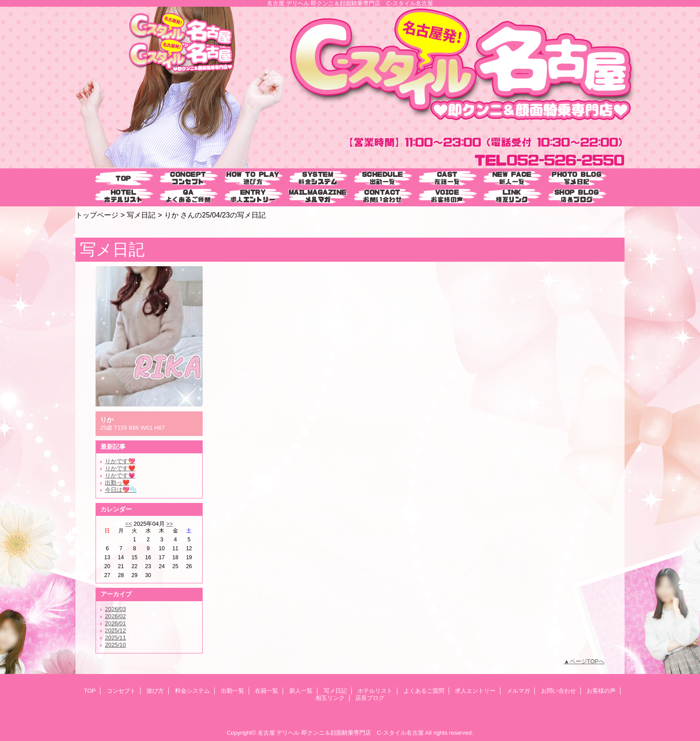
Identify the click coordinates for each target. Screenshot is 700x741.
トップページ (97, 215)
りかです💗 (120, 475)
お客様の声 (601, 691)
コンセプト (121, 691)
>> (169, 524)
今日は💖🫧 (121, 490)
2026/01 (115, 623)
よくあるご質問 (424, 691)
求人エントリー (475, 691)
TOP (123, 178)
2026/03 (115, 609)
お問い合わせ (558, 691)
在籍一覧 (267, 691)
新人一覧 (301, 691)
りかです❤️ (120, 468)
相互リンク (330, 698)
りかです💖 (120, 461)
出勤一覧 (233, 691)
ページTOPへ (587, 661)
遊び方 (155, 691)
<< (128, 524)
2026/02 (115, 616)
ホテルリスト (375, 691)
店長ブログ (370, 698)
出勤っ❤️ (117, 483)
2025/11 (115, 638)
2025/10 (115, 645)
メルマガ (518, 691)
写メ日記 (141, 215)
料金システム (192, 691)
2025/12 (115, 630)
